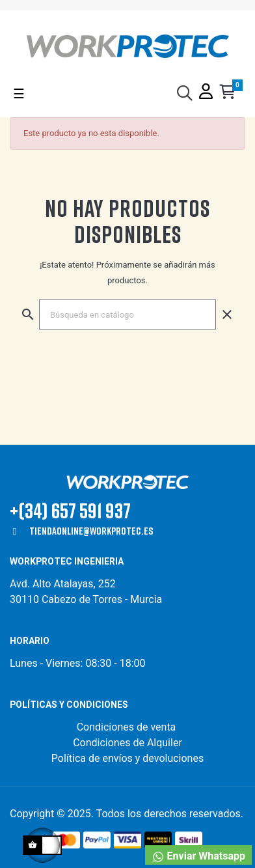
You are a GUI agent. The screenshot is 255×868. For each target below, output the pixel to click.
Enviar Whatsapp (198, 857)
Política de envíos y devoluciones (127, 758)
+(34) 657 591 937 (70, 510)
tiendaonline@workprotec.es (91, 531)
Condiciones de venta (128, 727)
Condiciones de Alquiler (127, 743)
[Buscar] (127, 315)
